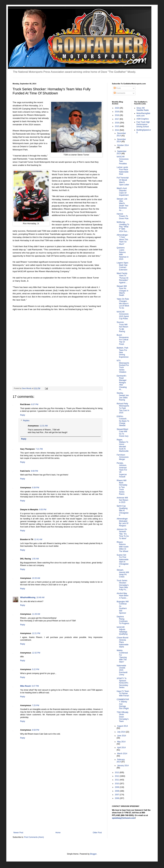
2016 (117, 123)
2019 (117, 112)
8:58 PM (36, 730)
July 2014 (122, 732)
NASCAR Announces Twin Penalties (123, 160)
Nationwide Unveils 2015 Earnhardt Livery (122, 670)
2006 (117, 798)
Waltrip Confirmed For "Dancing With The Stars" (122, 656)
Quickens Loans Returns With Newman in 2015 (123, 253)
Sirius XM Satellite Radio (143, 109)
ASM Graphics (143, 119)
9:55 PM (43, 510)
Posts (117, 88)
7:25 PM (36, 705)
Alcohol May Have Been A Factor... (123, 596)
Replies (26, 421)
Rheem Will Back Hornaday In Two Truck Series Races (122, 487)
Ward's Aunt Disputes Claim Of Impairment (123, 192)
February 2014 (121, 761)
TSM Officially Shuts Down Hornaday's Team (123, 717)
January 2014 (123, 766)
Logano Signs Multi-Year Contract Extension (122, 266)
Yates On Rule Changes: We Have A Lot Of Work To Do (123, 304)
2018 (117, 115)
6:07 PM (35, 404)
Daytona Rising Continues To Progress (123, 620)
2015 (117, 126)
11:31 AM (44, 426)
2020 (117, 108)
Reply (23, 415)
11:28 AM (36, 614)
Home (58, 833)
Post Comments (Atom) (34, 837)
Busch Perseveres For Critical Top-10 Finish (123, 340)
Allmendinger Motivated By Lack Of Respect (123, 522)
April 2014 (121, 748)
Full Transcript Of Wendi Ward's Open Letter (123, 181)
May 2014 (121, 742)
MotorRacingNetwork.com (143, 114)
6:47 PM (35, 686)
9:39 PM (36, 488)
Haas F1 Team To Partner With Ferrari (123, 694)
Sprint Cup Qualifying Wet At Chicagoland (123, 511)
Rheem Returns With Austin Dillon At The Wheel (123, 547)
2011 (117, 780)
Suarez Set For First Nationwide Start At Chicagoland (123, 561)
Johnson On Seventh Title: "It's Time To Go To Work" (123, 534)
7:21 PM (39, 449)
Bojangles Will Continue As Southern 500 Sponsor (123, 607)
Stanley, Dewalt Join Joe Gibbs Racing (123, 396)
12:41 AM (38, 539)
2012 (117, 776)
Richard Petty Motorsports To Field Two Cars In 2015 (123, 408)
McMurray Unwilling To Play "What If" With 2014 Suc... (123, 227)
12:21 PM (36, 633)
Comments (119, 93)
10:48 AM (40, 597)
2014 (117, 130)
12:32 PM (36, 653)
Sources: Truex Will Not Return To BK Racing (122, 327)
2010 (117, 784)
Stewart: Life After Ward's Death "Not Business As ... (122, 205)
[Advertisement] (58, 808)
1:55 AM (35, 559)
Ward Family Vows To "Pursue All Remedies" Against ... (122, 278)
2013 (117, 773)
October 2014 (123, 145)
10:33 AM (36, 578)
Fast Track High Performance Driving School (143, 124)
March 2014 (122, 754)
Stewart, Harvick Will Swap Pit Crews (123, 573)
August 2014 (122, 726)
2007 (117, 795)
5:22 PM (36, 669)
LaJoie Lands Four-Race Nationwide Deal (123, 171)
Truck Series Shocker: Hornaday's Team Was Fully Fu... (123, 585)
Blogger (93, 854)
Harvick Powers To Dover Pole (123, 216)
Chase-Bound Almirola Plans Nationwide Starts (123, 642)
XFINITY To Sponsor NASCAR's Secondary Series (122, 683)
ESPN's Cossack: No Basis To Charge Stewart (123, 421)
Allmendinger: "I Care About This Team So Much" (122, 240)
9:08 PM (34, 471)
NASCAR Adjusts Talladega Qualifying (122, 631)
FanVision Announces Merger (123, 457)
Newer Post (18, 833)
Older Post (97, 833)
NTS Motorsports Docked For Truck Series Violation (123, 366)
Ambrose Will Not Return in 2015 (122, 500)
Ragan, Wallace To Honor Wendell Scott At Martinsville (123, 445)
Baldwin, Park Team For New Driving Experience (123, 352)
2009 (117, 787)
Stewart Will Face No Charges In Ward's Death (123, 291)
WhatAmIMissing (28, 597)
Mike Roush (25, 686)
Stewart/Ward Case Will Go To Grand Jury (123, 433)
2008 (117, 791)
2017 (117, 119)
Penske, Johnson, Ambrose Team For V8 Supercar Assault (122, 470)
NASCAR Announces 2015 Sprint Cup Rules (123, 315)
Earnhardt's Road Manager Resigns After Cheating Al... (122, 383)
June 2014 (122, 736)
